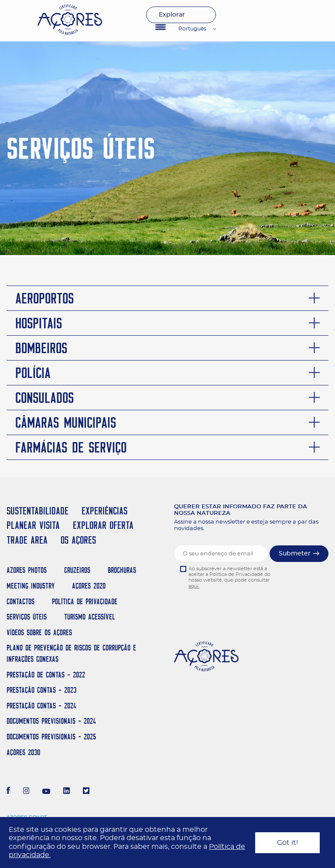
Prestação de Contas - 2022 (46, 675)
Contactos (21, 601)
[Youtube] (46, 792)
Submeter (295, 554)
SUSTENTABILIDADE (38, 511)
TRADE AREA (27, 540)
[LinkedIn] (67, 792)
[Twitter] (86, 792)
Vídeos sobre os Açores (39, 632)
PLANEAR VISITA (33, 525)
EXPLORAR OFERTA (103, 525)
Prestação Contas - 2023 (41, 690)
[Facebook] (8, 792)
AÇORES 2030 (23, 752)
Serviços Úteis (27, 617)
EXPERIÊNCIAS (104, 511)
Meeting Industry (31, 586)
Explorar (172, 15)
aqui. (194, 586)
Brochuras (122, 570)
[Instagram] (26, 792)
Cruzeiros (77, 570)
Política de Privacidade (85, 601)
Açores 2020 (89, 586)
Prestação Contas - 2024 (41, 706)
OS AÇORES (78, 540)
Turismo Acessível (90, 617)
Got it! (287, 843)
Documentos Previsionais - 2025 (51, 737)
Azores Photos (27, 570)
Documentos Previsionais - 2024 (51, 721)
